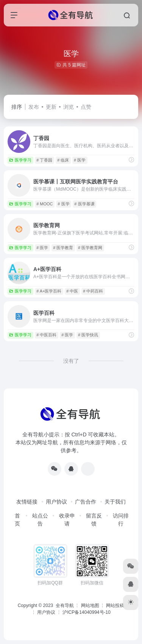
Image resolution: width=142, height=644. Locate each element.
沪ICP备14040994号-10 (87, 612)
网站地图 (90, 605)
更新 (51, 107)
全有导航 (65, 605)
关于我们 (115, 502)
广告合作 (86, 502)
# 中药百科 (93, 291)
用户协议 (56, 502)
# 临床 (63, 160)
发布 (34, 107)
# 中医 (72, 291)
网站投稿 (115, 605)
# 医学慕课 (84, 204)
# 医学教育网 (90, 248)
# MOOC (44, 204)
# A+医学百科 (49, 291)
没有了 (71, 361)
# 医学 (80, 160)
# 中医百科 (46, 335)
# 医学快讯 (88, 335)
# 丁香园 (44, 160)
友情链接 (27, 502)
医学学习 (20, 160)
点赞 (86, 107)
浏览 (69, 107)
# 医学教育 (63, 248)
